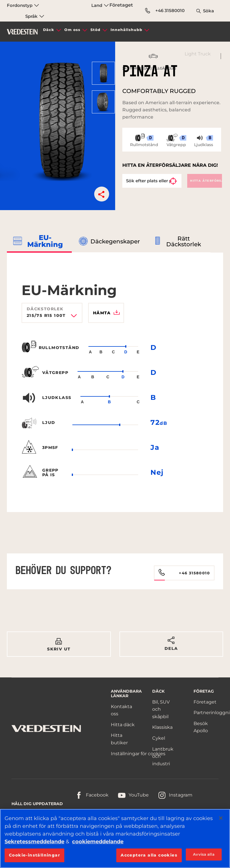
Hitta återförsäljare (206, 181)
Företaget (121, 5)
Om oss (72, 30)
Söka (208, 11)
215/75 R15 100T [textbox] (46, 316)
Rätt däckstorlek (184, 241)
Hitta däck (123, 725)
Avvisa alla (204, 854)
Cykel (159, 738)
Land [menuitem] (100, 5)
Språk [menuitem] (35, 16)
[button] (102, 194)
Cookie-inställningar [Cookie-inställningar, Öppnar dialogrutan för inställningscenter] (34, 855)
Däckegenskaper (115, 241)
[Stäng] (221, 818)
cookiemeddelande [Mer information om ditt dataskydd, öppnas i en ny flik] (98, 842)
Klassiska (162, 727)
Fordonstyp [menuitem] (23, 5)
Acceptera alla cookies (149, 855)
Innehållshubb (126, 30)
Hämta (106, 313)
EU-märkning (45, 241)
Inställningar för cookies (138, 754)
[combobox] (52, 317)
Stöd (95, 30)
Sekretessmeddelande (34, 842)
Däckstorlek (45, 309)
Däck (49, 30)
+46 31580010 (165, 11)
